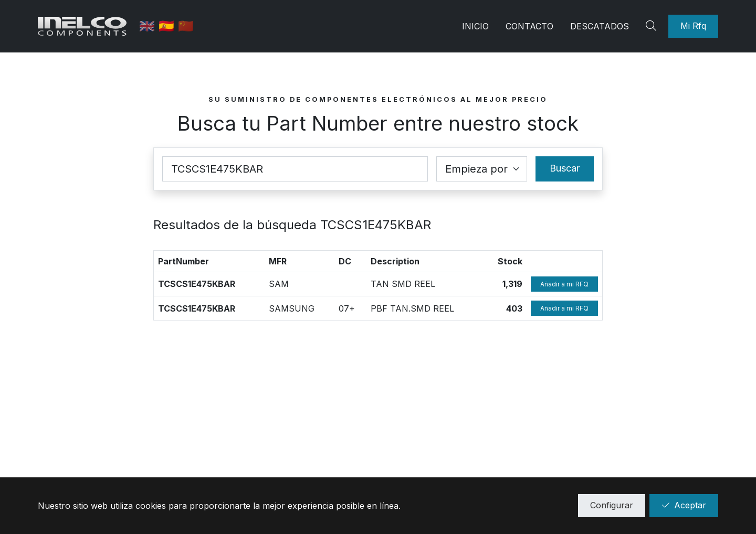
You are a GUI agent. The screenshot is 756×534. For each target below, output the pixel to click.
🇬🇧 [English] (149, 26)
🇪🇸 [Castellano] (169, 26)
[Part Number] (295, 169)
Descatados (600, 26)
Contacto (529, 26)
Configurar (612, 505)
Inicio (475, 26)
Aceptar (684, 505)
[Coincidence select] (482, 169)
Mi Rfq (693, 26)
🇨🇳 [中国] (186, 26)
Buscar (565, 168)
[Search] (653, 26)
